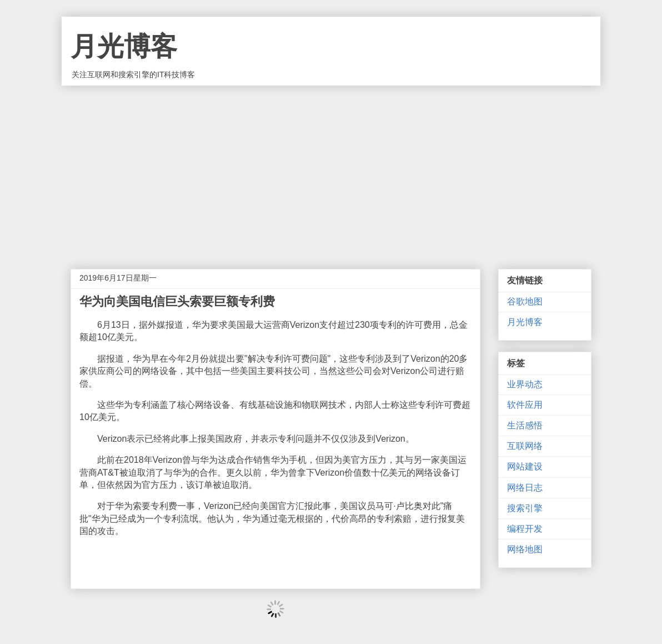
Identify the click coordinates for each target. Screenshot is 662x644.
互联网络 (525, 446)
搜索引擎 (525, 508)
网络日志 (525, 488)
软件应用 (525, 405)
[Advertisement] (331, 169)
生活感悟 (525, 425)
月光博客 (124, 46)
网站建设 (525, 466)
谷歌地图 (525, 301)
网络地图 (525, 549)
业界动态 (525, 384)
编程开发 (525, 529)
